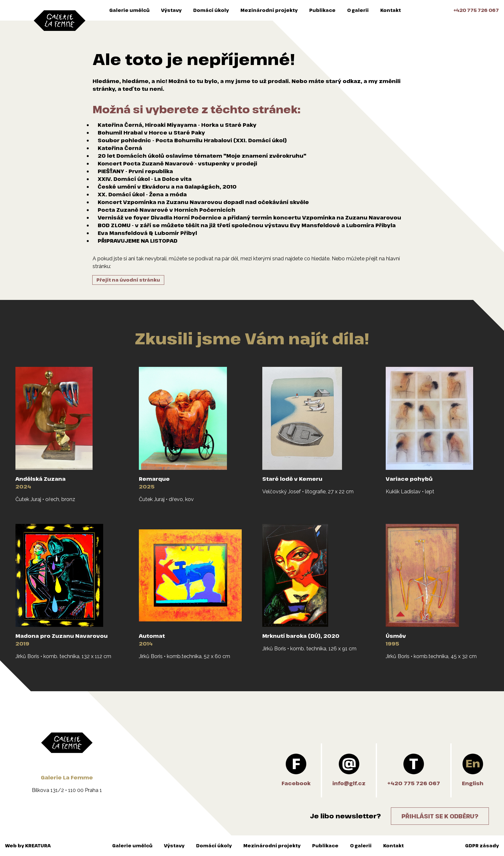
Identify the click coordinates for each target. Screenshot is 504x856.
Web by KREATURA (28, 846)
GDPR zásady (482, 846)
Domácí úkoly (211, 10)
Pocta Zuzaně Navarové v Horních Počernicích (166, 210)
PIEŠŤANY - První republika (135, 171)
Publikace (322, 10)
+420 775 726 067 (476, 10)
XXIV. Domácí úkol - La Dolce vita (145, 179)
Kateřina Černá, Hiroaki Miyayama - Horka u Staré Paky (177, 125)
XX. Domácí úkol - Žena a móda (142, 194)
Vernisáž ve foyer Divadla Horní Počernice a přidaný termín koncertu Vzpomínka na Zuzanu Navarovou (249, 218)
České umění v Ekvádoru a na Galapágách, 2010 (167, 187)
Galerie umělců (129, 10)
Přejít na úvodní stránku (128, 280)
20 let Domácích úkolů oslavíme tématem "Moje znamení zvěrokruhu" (202, 156)
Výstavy (171, 10)
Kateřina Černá (120, 148)
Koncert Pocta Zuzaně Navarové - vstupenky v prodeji (177, 163)
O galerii (358, 10)
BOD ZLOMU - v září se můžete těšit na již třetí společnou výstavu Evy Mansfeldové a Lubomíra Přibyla (247, 225)
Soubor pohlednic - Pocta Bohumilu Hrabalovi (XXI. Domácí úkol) (192, 140)
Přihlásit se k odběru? (440, 816)
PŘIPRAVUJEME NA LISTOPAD (138, 241)
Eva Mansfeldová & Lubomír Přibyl (147, 233)
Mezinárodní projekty (269, 10)
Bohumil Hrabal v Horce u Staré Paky (151, 133)
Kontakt (391, 10)
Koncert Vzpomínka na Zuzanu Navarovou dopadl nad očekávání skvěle (203, 202)
